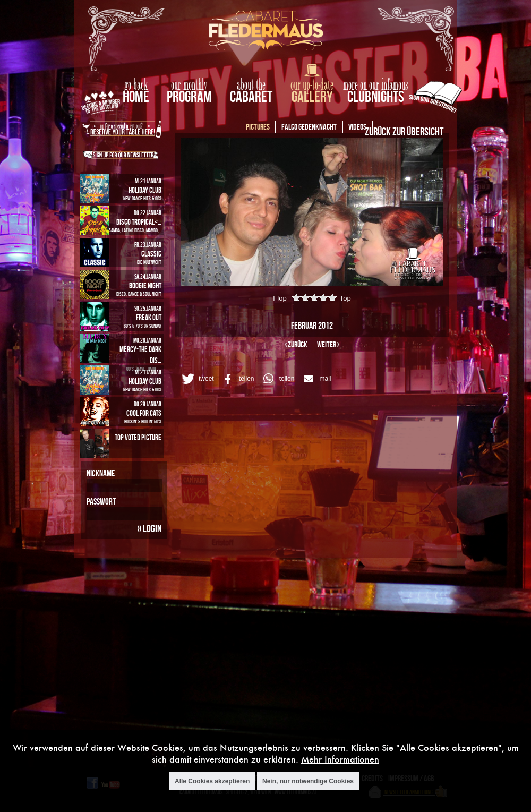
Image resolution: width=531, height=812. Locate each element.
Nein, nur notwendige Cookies (308, 781)
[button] (196, 379)
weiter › (328, 344)
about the (251, 85)
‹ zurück (296, 344)
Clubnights (376, 96)
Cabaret (251, 96)
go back (136, 85)
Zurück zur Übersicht (404, 131)
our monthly (189, 85)
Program (189, 96)
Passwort (101, 501)
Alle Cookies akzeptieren (212, 781)
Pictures (258, 127)
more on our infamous (376, 85)
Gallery (312, 96)
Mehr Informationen (340, 759)
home (136, 96)
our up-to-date (312, 85)
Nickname (101, 473)
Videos (357, 127)
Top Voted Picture (138, 437)
